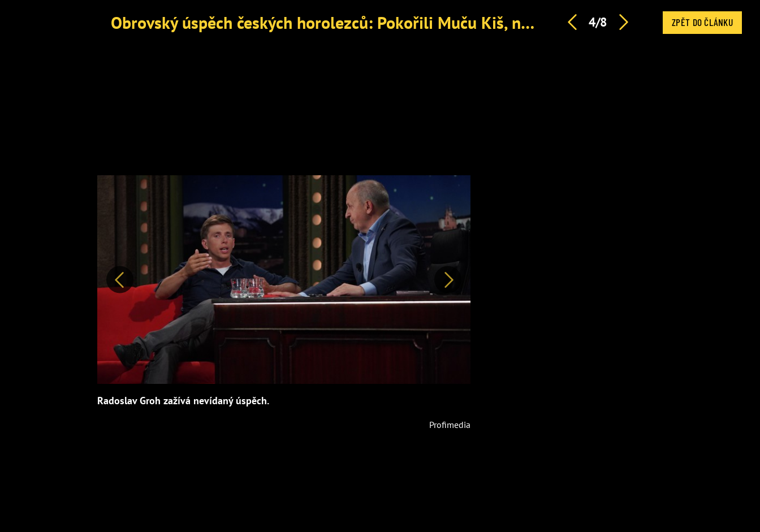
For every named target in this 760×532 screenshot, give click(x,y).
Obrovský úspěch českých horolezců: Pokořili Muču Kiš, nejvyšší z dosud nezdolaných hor (432, 22)
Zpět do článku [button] (702, 22)
